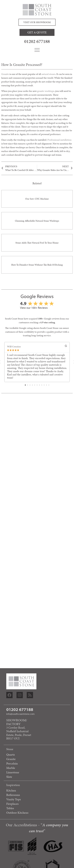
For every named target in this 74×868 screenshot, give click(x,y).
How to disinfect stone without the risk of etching (37, 265)
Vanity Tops (14, 799)
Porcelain (12, 763)
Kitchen (11, 790)
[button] (25, 385)
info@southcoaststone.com (20, 714)
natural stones (48, 74)
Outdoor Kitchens (17, 813)
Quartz (11, 755)
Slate (9, 777)
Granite (5, 74)
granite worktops (46, 91)
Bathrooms (13, 795)
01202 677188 (37, 41)
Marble (11, 768)
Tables (10, 808)
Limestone (13, 772)
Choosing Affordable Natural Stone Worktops (37, 221)
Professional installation (59, 140)
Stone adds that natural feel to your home (37, 243)
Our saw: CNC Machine (37, 199)
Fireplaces (12, 804)
